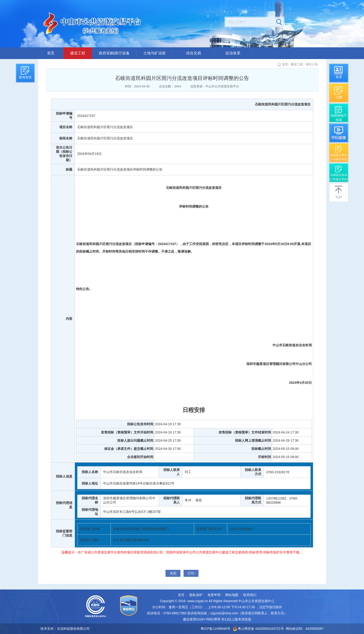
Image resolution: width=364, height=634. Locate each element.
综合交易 (194, 53)
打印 (191, 573)
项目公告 (312, 64)
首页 (51, 53)
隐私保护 (196, 595)
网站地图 (232, 595)
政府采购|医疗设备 (114, 53)
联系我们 (250, 595)
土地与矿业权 (154, 53)
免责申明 (214, 595)
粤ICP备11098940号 (216, 629)
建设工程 (78, 53)
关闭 (173, 573)
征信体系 (233, 53)
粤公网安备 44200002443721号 (259, 629)
